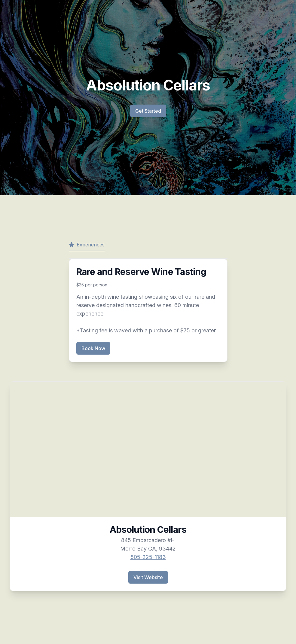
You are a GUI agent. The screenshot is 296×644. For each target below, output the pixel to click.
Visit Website (148, 577)
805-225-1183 (148, 557)
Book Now (93, 348)
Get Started (148, 111)
